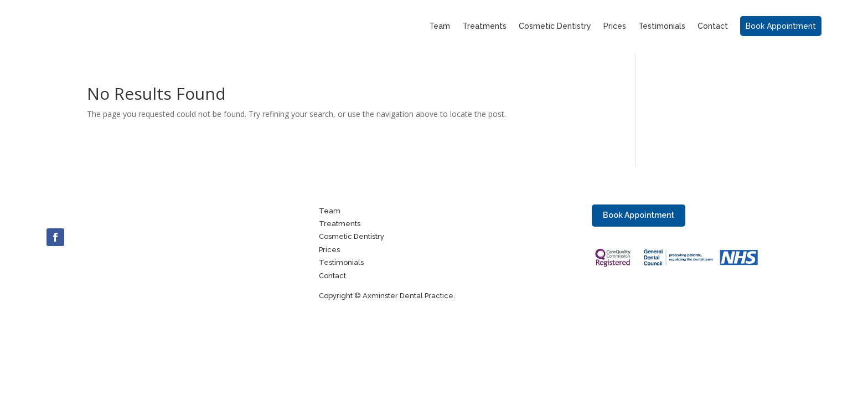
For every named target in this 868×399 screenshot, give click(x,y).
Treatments (484, 27)
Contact (713, 27)
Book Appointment (639, 215)
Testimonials (662, 27)
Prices (615, 27)
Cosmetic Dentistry (555, 27)
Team (440, 27)
